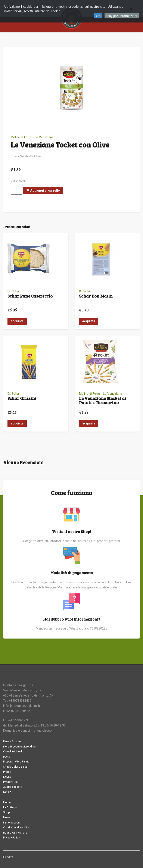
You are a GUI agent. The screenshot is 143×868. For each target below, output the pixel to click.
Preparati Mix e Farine (16, 762)
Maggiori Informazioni (122, 16)
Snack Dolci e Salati (15, 767)
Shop (7, 812)
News (7, 817)
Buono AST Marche (15, 833)
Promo (7, 772)
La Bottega (10, 807)
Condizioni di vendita (16, 827)
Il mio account (12, 823)
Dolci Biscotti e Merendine (19, 747)
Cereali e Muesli (13, 751)
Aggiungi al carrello (43, 191)
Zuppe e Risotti (13, 787)
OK (98, 16)
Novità (7, 777)
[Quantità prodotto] (16, 191)
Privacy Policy (11, 837)
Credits (8, 857)
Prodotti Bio (10, 782)
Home (7, 802)
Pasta (7, 757)
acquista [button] (17, 321)
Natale (7, 792)
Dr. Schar (14, 291)
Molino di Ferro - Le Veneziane (32, 137)
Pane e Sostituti (13, 741)
